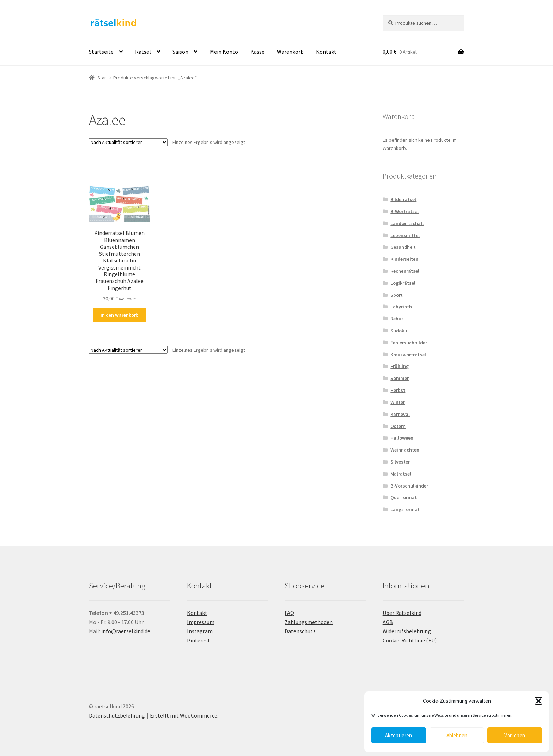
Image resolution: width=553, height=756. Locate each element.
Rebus (397, 319)
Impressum (201, 622)
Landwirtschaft (407, 223)
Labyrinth (401, 307)
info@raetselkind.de (125, 631)
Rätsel (143, 52)
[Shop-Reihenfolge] (128, 142)
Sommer (400, 378)
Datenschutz (300, 631)
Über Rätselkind (402, 613)
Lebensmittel (405, 235)
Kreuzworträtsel (408, 355)
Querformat (404, 497)
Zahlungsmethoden (309, 622)
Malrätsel (401, 474)
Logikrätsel (403, 283)
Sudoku (399, 331)
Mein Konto (224, 52)
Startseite (101, 52)
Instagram (200, 631)
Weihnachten (405, 450)
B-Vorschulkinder (409, 486)
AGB (388, 622)
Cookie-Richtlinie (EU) (410, 640)
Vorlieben (515, 735)
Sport (397, 295)
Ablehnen (457, 735)
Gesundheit (403, 247)
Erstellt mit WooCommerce (184, 715)
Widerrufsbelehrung (407, 631)
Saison (180, 52)
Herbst (398, 390)
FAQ (289, 613)
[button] (539, 701)
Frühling (400, 366)
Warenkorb (290, 52)
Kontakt (326, 52)
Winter (398, 402)
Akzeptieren (399, 735)
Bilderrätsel (403, 199)
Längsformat (405, 509)
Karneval (400, 414)
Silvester (400, 462)
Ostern (398, 426)
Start (103, 78)
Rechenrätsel (405, 271)
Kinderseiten (404, 259)
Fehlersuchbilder (409, 343)
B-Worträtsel (405, 211)
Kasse (257, 52)
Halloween (402, 438)
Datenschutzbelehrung (117, 715)
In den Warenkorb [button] (120, 315)
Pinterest (199, 640)
